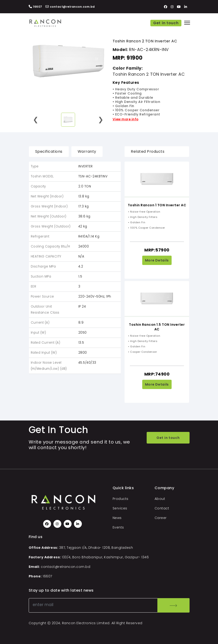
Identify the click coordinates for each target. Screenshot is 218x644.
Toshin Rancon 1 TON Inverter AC (157, 205)
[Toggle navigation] (187, 23)
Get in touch (166, 23)
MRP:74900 (157, 374)
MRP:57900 (157, 250)
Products (121, 499)
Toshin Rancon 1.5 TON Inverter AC (157, 327)
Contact (162, 508)
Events (118, 527)
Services (120, 508)
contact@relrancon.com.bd (66, 567)
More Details (157, 260)
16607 (47, 576)
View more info (126, 119)
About (160, 499)
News (117, 518)
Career (161, 518)
